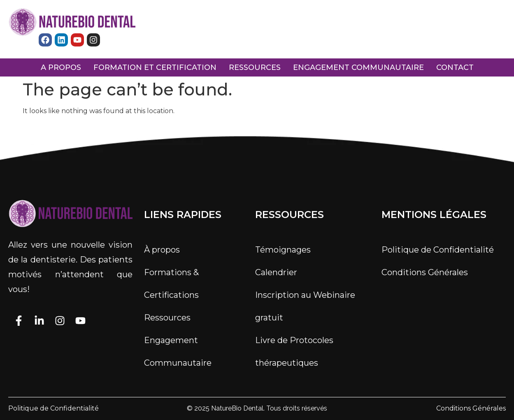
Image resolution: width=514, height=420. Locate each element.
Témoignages (283, 250)
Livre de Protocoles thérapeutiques (294, 352)
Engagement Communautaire (178, 352)
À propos (162, 250)
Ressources (167, 318)
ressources (255, 67)
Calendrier (276, 272)
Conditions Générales (425, 272)
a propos (61, 67)
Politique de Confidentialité (438, 250)
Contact (455, 67)
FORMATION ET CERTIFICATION (155, 67)
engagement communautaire (358, 67)
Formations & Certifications (171, 284)
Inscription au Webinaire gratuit (305, 306)
